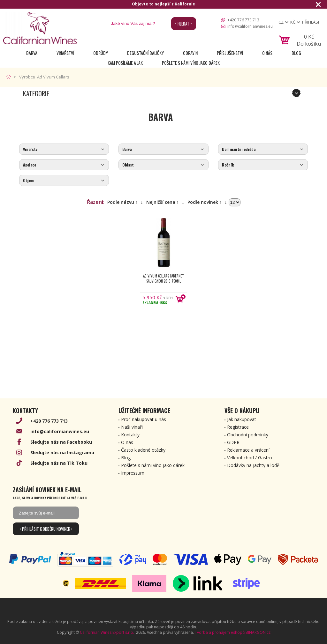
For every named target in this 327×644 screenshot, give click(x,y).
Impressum (133, 473)
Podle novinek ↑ (205, 202)
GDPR (233, 442)
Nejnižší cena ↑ (163, 202)
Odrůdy (101, 53)
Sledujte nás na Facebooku (61, 442)
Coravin (190, 53)
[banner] (40, 28)
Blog (296, 53)
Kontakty (130, 435)
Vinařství (65, 53)
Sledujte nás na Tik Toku (59, 463)
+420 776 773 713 (243, 20)
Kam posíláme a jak (125, 63)
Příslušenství (230, 53)
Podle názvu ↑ (122, 202)
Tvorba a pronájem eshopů (220, 632)
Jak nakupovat (242, 419)
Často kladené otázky (143, 450)
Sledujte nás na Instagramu (62, 452)
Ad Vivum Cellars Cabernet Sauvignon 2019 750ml (163, 278)
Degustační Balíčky (145, 53)
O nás (267, 53)
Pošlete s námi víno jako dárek (191, 63)
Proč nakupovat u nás (144, 419)
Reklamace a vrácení (248, 450)
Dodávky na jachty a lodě (253, 465)
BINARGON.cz (258, 632)
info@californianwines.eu (250, 26)
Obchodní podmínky (248, 435)
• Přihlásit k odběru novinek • (46, 529)
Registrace (238, 427)
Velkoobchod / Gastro (250, 458)
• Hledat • (183, 24)
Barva (32, 53)
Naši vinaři (132, 427)
